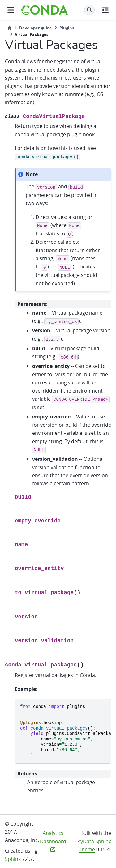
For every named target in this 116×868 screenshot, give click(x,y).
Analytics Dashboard (53, 841)
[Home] (10, 28)
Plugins (67, 28)
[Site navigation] (11, 10)
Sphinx (13, 859)
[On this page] (105, 10)
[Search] (89, 10)
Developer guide (36, 28)
